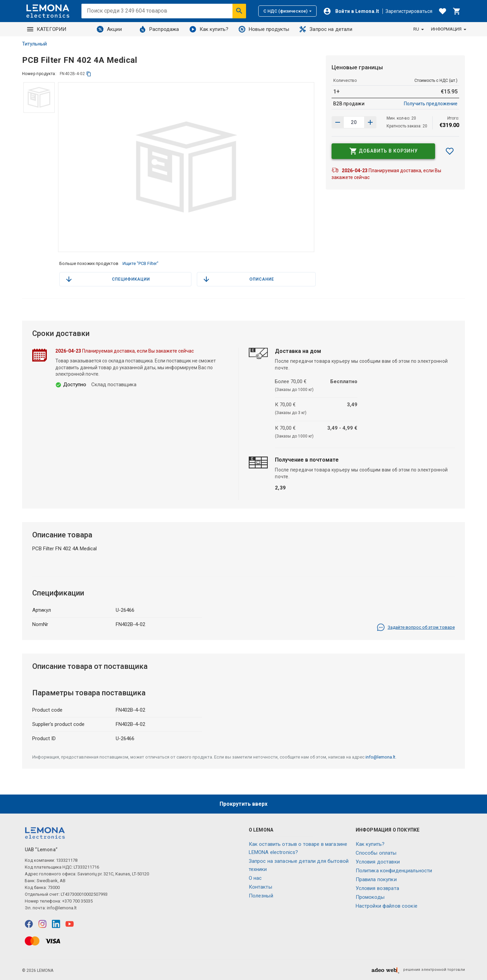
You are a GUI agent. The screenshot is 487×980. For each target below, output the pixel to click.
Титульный (34, 44)
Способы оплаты (376, 853)
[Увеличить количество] (338, 122)
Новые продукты (264, 29)
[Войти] (351, 11)
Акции (109, 29)
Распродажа (159, 29)
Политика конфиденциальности (394, 871)
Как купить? (209, 29)
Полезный (261, 896)
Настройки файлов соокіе (387, 906)
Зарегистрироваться (409, 11)
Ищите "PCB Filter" (141, 263)
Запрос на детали (326, 29)
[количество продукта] (354, 122)
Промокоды (370, 897)
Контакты (260, 887)
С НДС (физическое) (287, 11)
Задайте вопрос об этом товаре (416, 627)
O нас (255, 878)
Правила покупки (376, 879)
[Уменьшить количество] (370, 122)
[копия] (89, 74)
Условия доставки (378, 862)
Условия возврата (377, 888)
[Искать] (239, 11)
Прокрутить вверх (243, 804)
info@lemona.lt (380, 757)
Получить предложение (431, 104)
